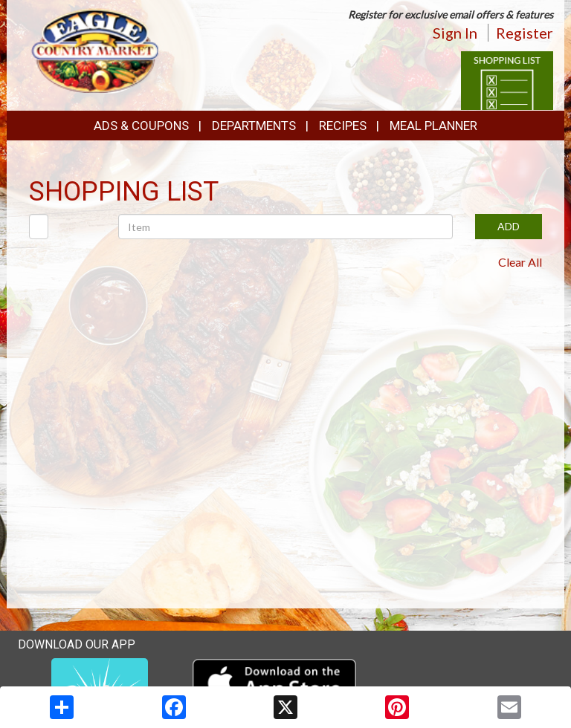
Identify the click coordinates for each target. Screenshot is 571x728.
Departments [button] (254, 126)
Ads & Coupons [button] (141, 126)
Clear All (520, 262)
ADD (509, 226)
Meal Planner (433, 126)
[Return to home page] (95, 49)
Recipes (343, 126)
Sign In (455, 33)
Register (525, 33)
